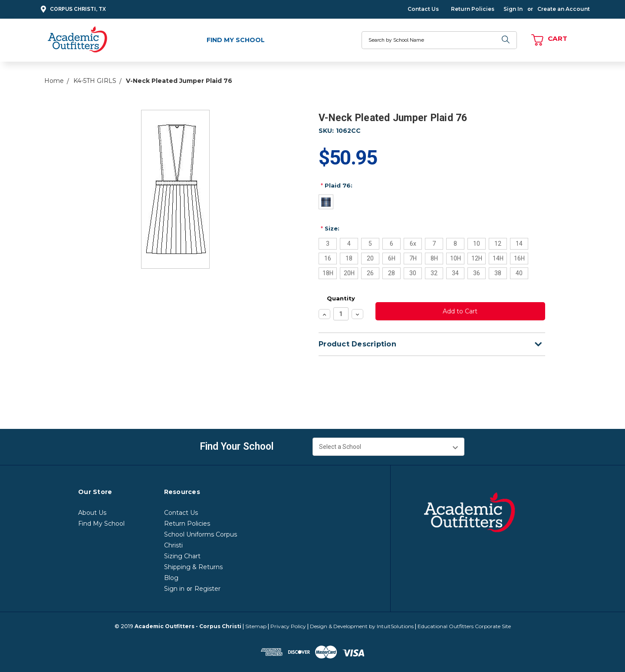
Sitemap (256, 626)
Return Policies (473, 9)
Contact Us (423, 9)
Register (207, 589)
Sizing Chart (182, 556)
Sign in (174, 589)
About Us (92, 513)
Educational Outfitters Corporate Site (464, 626)
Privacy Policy (288, 626)
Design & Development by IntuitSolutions (362, 626)
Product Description (430, 344)
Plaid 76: (337, 185)
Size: (330, 228)
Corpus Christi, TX (72, 9)
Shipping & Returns (193, 567)
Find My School (236, 40)
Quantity (341, 298)
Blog (171, 578)
